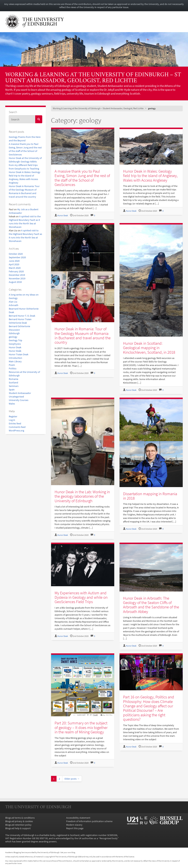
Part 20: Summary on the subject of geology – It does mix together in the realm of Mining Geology (81, 727)
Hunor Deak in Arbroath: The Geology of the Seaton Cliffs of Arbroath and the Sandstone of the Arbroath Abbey (151, 605)
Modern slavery (74, 825)
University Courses (19, 400)
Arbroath (14, 305)
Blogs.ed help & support (18, 828)
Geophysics (15, 344)
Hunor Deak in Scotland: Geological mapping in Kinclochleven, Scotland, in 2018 (149, 348)
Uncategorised (16, 397)
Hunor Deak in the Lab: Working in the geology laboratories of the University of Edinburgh (82, 496)
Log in (12, 420)
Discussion (14, 330)
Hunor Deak (15, 347)
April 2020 (14, 264)
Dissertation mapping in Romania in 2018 (150, 496)
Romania (13, 379)
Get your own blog (68, 852)
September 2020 (17, 257)
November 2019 (17, 278)
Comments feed (17, 427)
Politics (13, 368)
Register (13, 416)
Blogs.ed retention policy (18, 825)
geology (13, 337)
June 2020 (14, 261)
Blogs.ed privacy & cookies (19, 821)
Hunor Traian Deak (19, 354)
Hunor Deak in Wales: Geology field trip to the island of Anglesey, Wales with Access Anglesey (150, 176)
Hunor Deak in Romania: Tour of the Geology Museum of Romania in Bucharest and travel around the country (83, 335)
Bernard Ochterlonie (19, 326)
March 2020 (15, 268)
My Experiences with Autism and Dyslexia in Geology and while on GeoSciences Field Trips (81, 597)
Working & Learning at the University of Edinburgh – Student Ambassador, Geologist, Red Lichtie (93, 78)
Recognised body (109, 838)
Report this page (75, 828)
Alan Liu (13, 302)
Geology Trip (15, 340)
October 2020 (16, 254)
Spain (12, 390)
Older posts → (72, 779)
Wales (12, 404)
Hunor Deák (15, 351)
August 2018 (15, 282)
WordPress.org (16, 430)
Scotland (13, 382)
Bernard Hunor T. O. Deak (22, 316)
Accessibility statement (78, 818)
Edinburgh (14, 333)
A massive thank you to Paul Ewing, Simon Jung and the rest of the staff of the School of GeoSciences (82, 178)
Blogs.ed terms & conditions (20, 818)
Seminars (14, 386)
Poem (12, 365)
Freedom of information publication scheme (89, 821)
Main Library (15, 361)
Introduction (15, 358)
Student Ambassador (20, 393)
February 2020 (16, 271)
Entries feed (15, 423)
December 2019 (17, 275)
